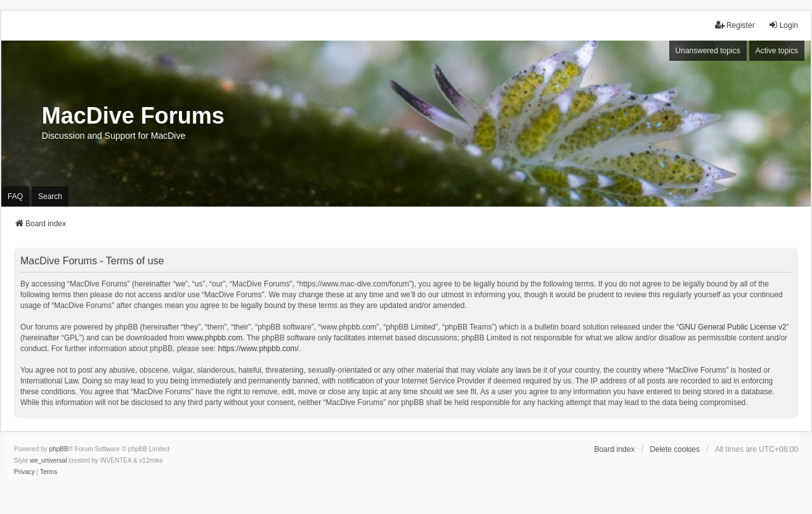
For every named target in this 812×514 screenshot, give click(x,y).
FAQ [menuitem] (15, 196)
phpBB (59, 449)
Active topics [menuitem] (777, 51)
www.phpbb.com (214, 338)
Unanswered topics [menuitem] (708, 51)
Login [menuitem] (783, 25)
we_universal (48, 460)
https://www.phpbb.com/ (259, 349)
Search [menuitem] (50, 196)
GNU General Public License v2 (732, 327)
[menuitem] (24, 472)
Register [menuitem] (735, 25)
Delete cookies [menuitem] (675, 449)
